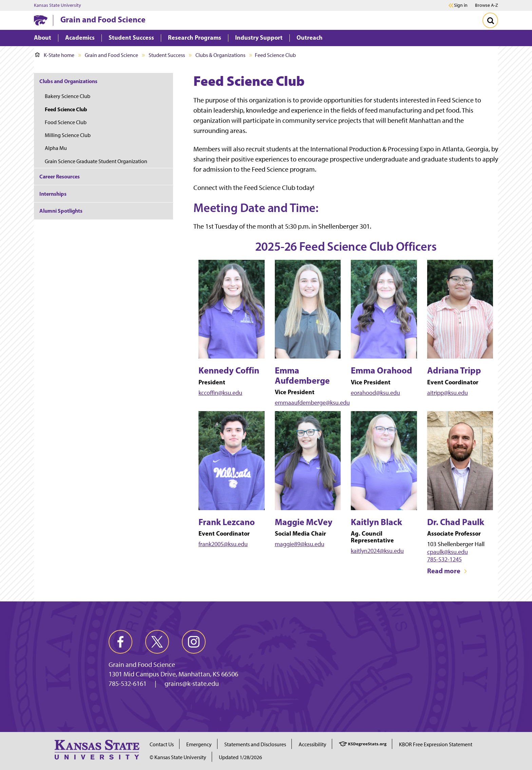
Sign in (461, 5)
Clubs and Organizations (68, 81)
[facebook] (120, 642)
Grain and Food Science (103, 19)
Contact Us (162, 744)
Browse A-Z (487, 5)
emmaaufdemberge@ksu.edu (312, 403)
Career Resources (60, 176)
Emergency (199, 744)
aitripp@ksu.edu (448, 393)
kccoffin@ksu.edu (220, 393)
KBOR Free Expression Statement (436, 744)
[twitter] (157, 642)
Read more (447, 571)
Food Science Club (66, 122)
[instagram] (194, 642)
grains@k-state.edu (192, 684)
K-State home (55, 55)
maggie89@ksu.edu (300, 544)
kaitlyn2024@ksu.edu (377, 551)
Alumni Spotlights (61, 211)
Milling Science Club (68, 135)
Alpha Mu (56, 148)
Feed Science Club (66, 109)
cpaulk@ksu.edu (448, 552)
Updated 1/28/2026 (240, 757)
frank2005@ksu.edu (223, 544)
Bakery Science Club (68, 96)
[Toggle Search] (490, 20)
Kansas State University (58, 5)
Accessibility (312, 744)
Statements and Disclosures (255, 744)
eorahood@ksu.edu (375, 393)
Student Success (167, 55)
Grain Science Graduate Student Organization (96, 161)
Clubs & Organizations (220, 55)
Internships (53, 194)
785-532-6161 (128, 684)
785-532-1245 (444, 559)
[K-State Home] (41, 20)
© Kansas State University (178, 757)
